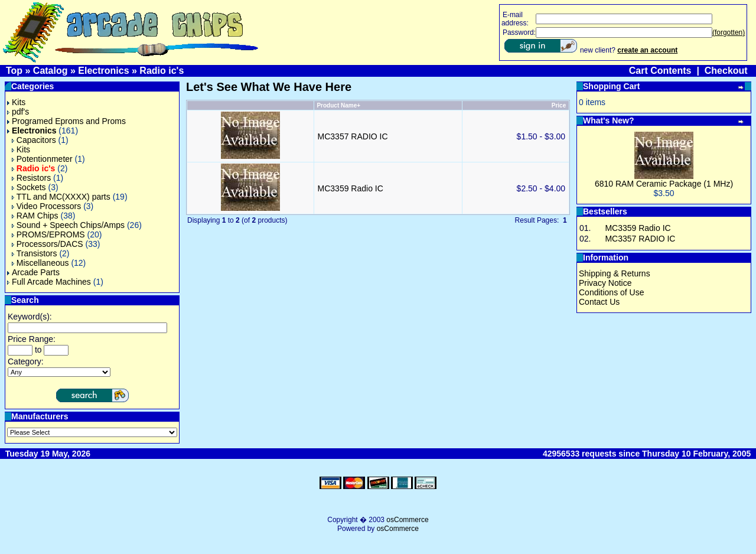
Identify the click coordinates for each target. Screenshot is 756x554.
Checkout (726, 71)
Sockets (29, 187)
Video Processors (46, 206)
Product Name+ (338, 105)
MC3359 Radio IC (351, 188)
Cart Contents (660, 71)
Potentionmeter (42, 159)
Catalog (50, 71)
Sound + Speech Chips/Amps (68, 225)
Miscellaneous (40, 263)
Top (14, 71)
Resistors (31, 178)
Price (559, 105)
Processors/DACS (48, 244)
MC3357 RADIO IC (353, 136)
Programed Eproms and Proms (66, 121)
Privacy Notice (605, 283)
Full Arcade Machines (49, 282)
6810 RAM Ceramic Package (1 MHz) (664, 184)
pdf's (18, 112)
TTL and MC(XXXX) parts (61, 197)
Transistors (35, 253)
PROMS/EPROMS (48, 234)
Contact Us (599, 302)
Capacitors (34, 140)
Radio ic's (162, 71)
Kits (16, 102)
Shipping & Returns (615, 273)
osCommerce (407, 520)
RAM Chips (35, 216)
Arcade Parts (33, 272)
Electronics (103, 71)
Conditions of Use (612, 292)
